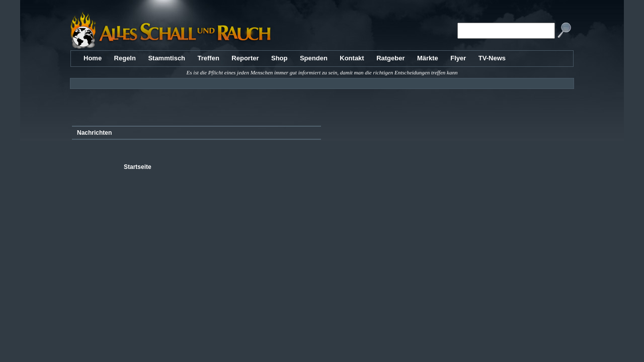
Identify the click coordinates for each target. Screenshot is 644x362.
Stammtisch (167, 58)
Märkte (428, 58)
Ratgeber (390, 58)
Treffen (209, 58)
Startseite (138, 167)
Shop (279, 58)
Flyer (458, 58)
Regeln (125, 58)
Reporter (245, 58)
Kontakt (352, 58)
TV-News (492, 58)
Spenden (314, 58)
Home (93, 58)
